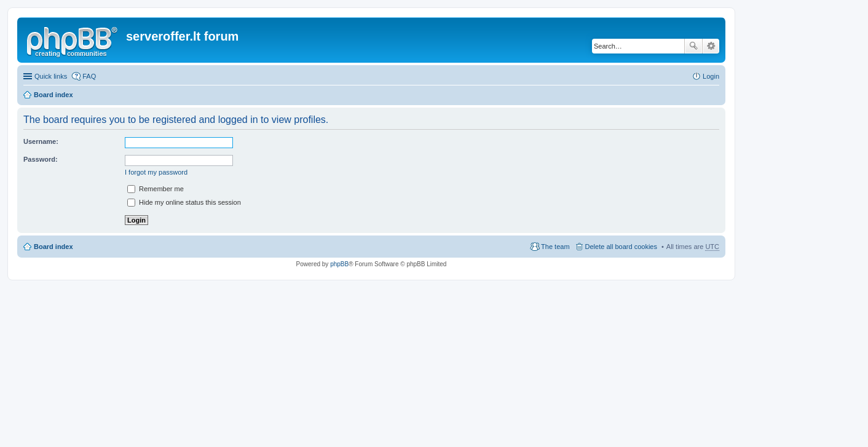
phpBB (339, 264)
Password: (41, 159)
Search (693, 46)
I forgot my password (156, 172)
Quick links (51, 76)
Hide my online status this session (184, 202)
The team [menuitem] (555, 247)
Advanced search (711, 46)
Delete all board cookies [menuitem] (621, 247)
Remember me (156, 189)
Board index (53, 95)
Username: (41, 141)
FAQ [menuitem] (89, 76)
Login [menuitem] (711, 76)
